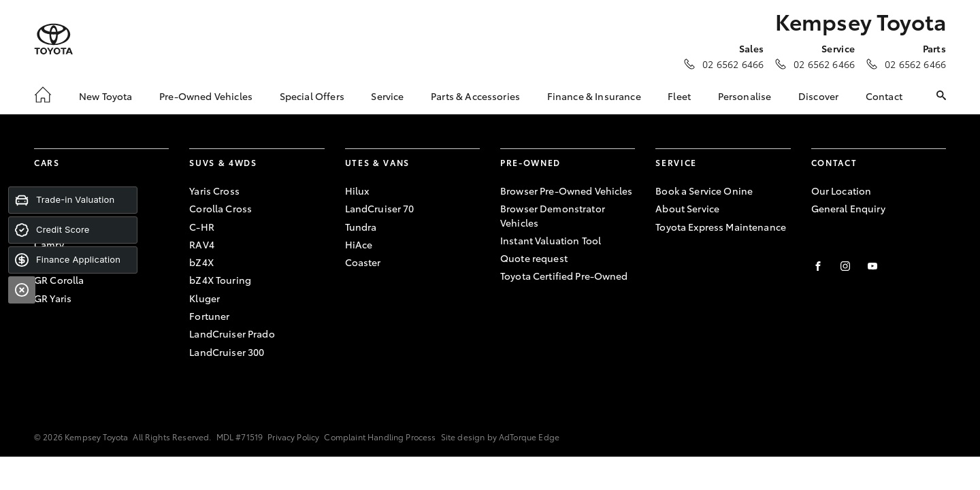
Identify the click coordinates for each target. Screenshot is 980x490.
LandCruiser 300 (227, 352)
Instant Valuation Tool (551, 240)
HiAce (359, 244)
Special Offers (312, 96)
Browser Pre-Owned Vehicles (567, 191)
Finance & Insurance (594, 96)
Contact (884, 96)
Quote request (534, 258)
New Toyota (106, 96)
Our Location (842, 191)
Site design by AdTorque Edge (500, 437)
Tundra (361, 227)
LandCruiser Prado (232, 333)
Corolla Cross (220, 208)
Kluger (205, 298)
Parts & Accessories (475, 96)
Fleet (679, 96)
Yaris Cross (214, 191)
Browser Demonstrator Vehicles (553, 215)
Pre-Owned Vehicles (206, 96)
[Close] (22, 290)
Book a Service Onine (704, 191)
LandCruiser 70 (380, 208)
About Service (687, 208)
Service (387, 96)
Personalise (745, 96)
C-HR (202, 227)
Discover (818, 96)
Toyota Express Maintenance (721, 227)
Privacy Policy (293, 437)
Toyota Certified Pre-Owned (564, 276)
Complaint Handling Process (380, 437)
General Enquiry (848, 208)
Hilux (357, 191)
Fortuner (209, 316)
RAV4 (202, 244)
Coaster (363, 262)
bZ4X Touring (220, 280)
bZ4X (201, 262)
